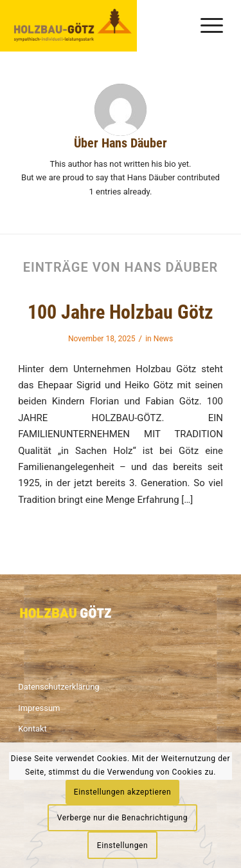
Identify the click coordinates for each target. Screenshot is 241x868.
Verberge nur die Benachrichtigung (122, 818)
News (163, 339)
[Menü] (205, 26)
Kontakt (32, 729)
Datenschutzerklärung (59, 687)
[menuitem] (205, 26)
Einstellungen (122, 845)
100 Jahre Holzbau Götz (121, 312)
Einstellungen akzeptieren (122, 792)
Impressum (39, 708)
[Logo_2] (71, 26)
